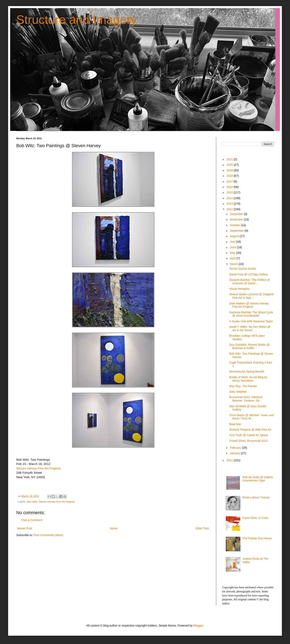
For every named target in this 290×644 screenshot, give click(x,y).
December (237, 214)
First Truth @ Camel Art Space (249, 435)
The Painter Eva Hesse (257, 538)
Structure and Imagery (77, 20)
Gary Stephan (238, 392)
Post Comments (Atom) (48, 535)
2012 (230, 209)
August (235, 236)
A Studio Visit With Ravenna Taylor (251, 321)
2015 (230, 192)
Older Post (202, 528)
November (237, 219)
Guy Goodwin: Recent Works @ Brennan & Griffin (249, 346)
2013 (230, 204)
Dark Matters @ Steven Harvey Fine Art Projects (249, 305)
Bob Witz (32, 502)
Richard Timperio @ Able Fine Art (250, 430)
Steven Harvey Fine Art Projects (38, 468)
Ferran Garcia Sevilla (243, 269)
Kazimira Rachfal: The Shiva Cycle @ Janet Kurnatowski (251, 314)
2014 (230, 198)
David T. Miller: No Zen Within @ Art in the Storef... (250, 329)
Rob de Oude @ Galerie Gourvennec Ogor (258, 479)
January (235, 453)
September (237, 231)
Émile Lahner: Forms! (256, 497)
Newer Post (25, 528)
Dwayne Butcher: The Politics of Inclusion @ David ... (249, 282)
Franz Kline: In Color (255, 518)
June (233, 247)
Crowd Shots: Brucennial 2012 (248, 441)
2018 (230, 176)
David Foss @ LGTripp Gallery (249, 274)
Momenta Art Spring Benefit (247, 371)
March (234, 264)
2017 (230, 181)
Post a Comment (32, 520)
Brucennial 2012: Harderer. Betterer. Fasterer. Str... (246, 399)
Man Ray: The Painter (243, 386)
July (233, 242)
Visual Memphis (239, 289)
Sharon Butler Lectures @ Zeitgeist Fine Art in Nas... (251, 296)
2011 (230, 460)
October (235, 225)
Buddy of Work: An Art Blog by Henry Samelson (248, 379)
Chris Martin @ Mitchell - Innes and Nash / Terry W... (251, 417)
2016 (230, 187)
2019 (230, 170)
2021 (230, 159)
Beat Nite (235, 424)
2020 (230, 165)
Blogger (198, 626)
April (233, 258)
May (233, 253)
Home (114, 528)
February (236, 448)
